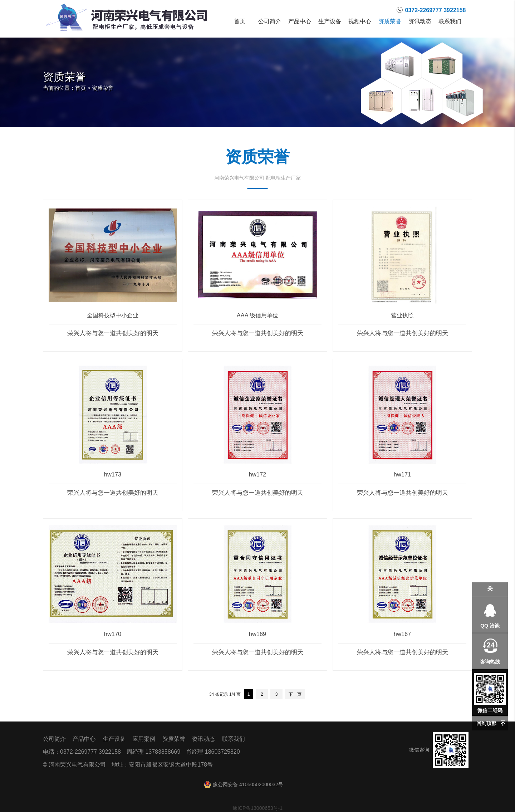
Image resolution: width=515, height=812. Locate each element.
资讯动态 (420, 21)
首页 (240, 21)
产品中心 (300, 21)
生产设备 (330, 21)
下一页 (295, 694)
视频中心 (360, 21)
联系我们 (450, 21)
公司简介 (270, 21)
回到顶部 (486, 723)
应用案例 (144, 739)
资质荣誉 (390, 21)
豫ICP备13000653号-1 (257, 808)
